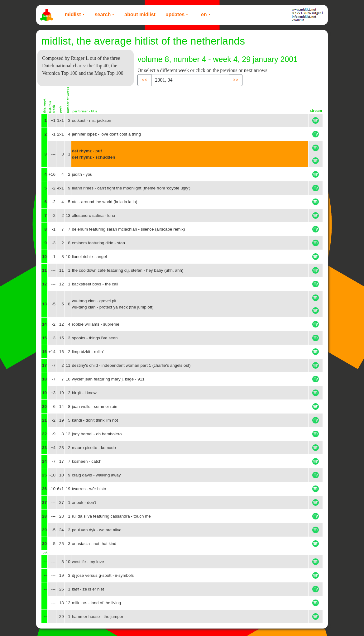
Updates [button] (175, 14)
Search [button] (103, 14)
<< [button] (144, 80)
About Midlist (140, 14)
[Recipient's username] (190, 80)
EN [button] (204, 14)
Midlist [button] (73, 14)
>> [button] (236, 80)
